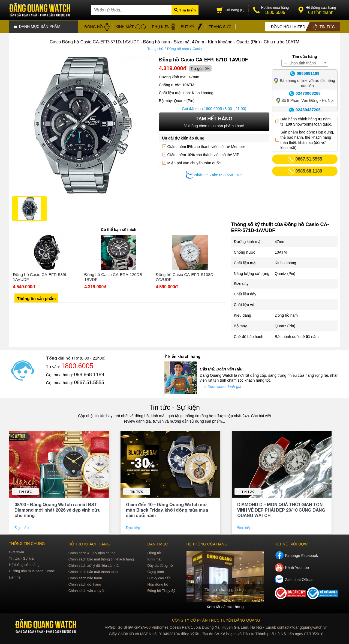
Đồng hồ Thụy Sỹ (161, 590)
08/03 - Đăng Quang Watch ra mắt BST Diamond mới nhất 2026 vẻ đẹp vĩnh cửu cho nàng (58, 509)
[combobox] (305, 62)
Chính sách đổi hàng (85, 583)
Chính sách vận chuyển (87, 590)
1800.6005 (213, 108)
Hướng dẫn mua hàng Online (32, 570)
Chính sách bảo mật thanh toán (93, 571)
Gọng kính (156, 571)
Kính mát (154, 558)
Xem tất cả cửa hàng (225, 606)
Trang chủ (155, 48)
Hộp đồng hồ (158, 583)
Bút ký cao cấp (159, 577)
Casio (197, 48)
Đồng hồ (154, 552)
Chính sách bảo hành (85, 577)
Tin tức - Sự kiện (174, 406)
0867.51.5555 (89, 381)
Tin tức (25, 490)
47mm (280, 241)
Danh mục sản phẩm (37, 26)
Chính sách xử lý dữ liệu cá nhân (94, 564)
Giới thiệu (16, 551)
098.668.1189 (89, 373)
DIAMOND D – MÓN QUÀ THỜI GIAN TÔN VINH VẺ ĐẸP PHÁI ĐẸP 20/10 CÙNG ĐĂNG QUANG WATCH (281, 509)
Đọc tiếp (22, 527)
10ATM (281, 251)
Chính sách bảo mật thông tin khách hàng (101, 558)
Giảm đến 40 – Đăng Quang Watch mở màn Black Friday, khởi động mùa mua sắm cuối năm (167, 509)
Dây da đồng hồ (160, 564)
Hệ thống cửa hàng (24, 564)
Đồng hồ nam (178, 48)
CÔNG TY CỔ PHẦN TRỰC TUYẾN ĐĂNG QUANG (216, 619)
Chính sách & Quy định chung (92, 552)
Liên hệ (15, 576)
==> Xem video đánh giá (221, 385)
